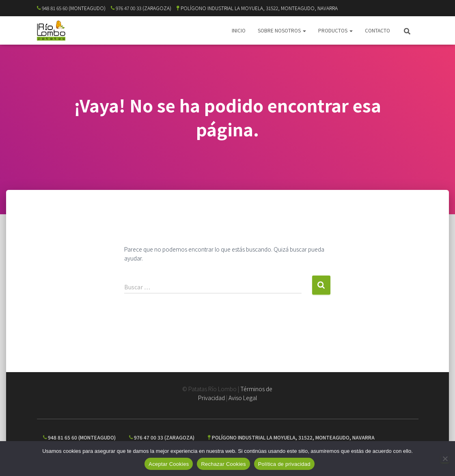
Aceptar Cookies (169, 464)
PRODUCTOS (335, 30)
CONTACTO (377, 30)
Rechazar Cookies (223, 464)
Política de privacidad (284, 464)
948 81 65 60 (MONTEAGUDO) (71, 8)
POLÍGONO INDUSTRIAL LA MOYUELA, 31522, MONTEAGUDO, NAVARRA (257, 8)
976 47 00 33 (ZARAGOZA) (141, 8)
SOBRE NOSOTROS (282, 30)
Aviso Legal (243, 398)
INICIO (239, 30)
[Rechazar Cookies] (445, 459)
